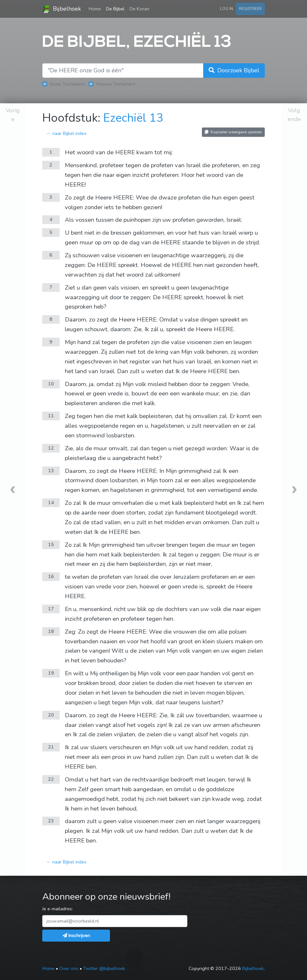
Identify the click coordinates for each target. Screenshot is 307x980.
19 (51, 673)
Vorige (13, 115)
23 (51, 821)
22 (51, 779)
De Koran (139, 9)
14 (51, 503)
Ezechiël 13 (133, 118)
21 (51, 747)
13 (51, 471)
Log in (227, 9)
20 (51, 715)
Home (96, 8)
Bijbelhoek (62, 9)
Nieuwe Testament (116, 84)
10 (51, 384)
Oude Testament (67, 84)
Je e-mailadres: (58, 909)
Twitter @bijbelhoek (104, 968)
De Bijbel (115, 9)
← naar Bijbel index (67, 133)
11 (51, 416)
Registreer (250, 9)
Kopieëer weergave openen (233, 132)
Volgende (294, 115)
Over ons (69, 968)
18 (51, 631)
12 (51, 448)
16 (51, 577)
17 (51, 609)
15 (51, 545)
